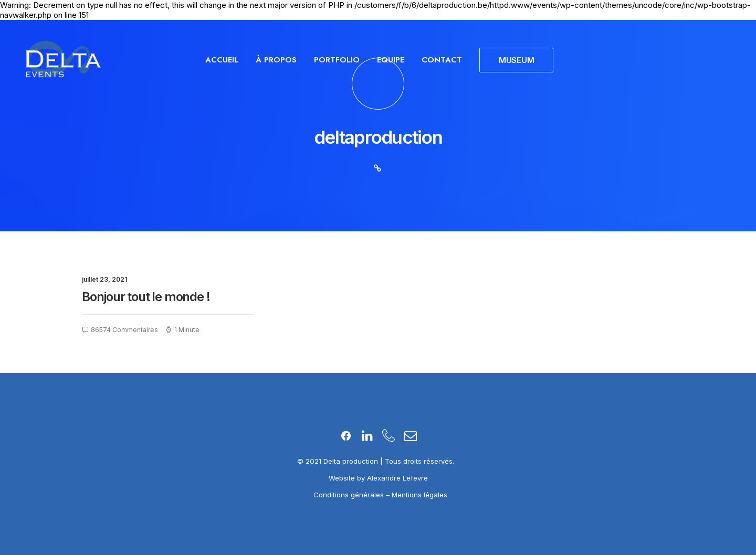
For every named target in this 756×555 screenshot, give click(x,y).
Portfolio (337, 60)
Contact (442, 60)
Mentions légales (419, 495)
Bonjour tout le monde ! (146, 297)
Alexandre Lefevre (397, 478)
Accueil (222, 60)
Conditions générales (350, 495)
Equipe (391, 60)
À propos (276, 60)
